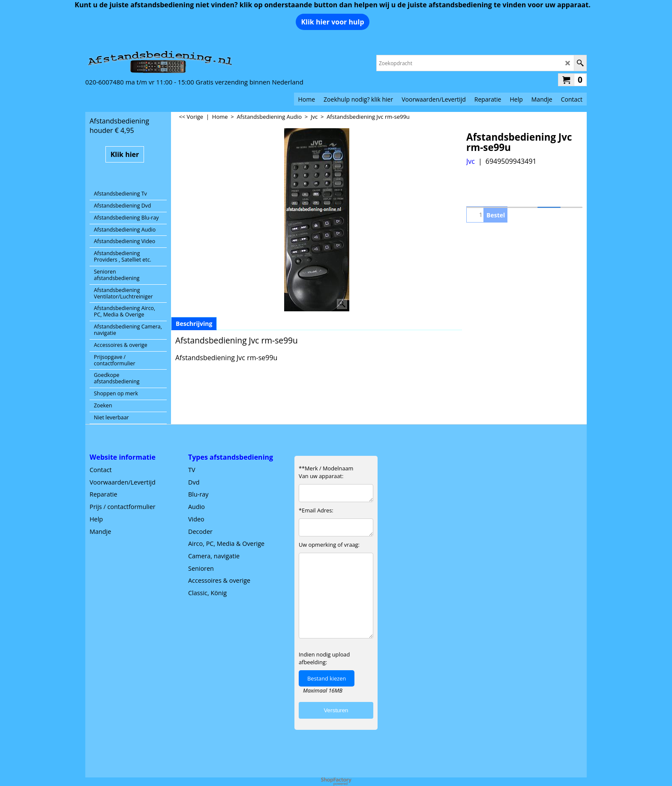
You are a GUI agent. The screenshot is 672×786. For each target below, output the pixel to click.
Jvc (471, 161)
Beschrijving (194, 324)
